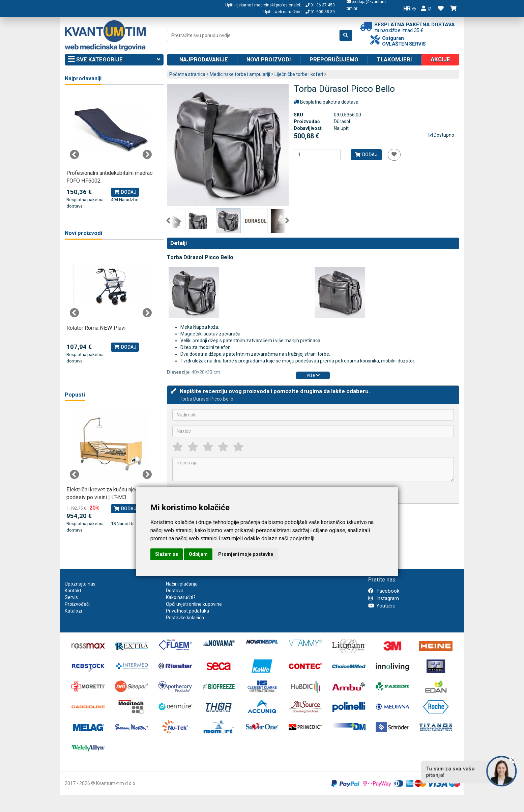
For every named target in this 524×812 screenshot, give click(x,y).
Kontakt (73, 591)
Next (287, 221)
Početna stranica (187, 74)
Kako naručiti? (181, 597)
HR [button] (410, 8)
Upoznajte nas (80, 584)
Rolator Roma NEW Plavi (96, 328)
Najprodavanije (204, 59)
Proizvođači (77, 604)
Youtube (382, 606)
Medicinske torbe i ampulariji (240, 74)
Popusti (75, 395)
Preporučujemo (334, 59)
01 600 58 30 (320, 12)
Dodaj (366, 155)
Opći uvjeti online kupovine (194, 604)
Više (313, 375)
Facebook (384, 591)
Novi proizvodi (269, 59)
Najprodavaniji (83, 78)
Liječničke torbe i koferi (299, 74)
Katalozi (73, 611)
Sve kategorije (114, 60)
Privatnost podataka (187, 611)
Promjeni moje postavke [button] (246, 554)
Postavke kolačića (185, 618)
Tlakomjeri (395, 59)
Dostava (175, 591)
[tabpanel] (111, 151)
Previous (168, 221)
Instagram (384, 598)
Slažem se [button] (167, 554)
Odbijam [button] (198, 554)
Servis (71, 597)
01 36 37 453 (320, 5)
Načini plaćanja (182, 584)
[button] (426, 8)
